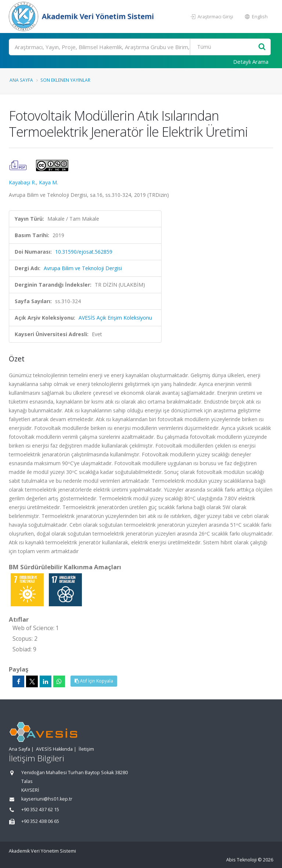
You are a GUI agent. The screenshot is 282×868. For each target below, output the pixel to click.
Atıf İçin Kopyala (94, 681)
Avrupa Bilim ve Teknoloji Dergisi (83, 268)
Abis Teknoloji (241, 860)
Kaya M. (48, 182)
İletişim (86, 749)
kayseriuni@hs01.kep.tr (47, 799)
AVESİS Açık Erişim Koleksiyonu (115, 318)
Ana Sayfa (21, 80)
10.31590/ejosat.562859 (84, 252)
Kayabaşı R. (22, 182)
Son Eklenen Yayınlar (65, 80)
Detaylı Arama (251, 62)
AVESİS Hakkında (54, 749)
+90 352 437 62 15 (40, 810)
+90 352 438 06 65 (40, 821)
